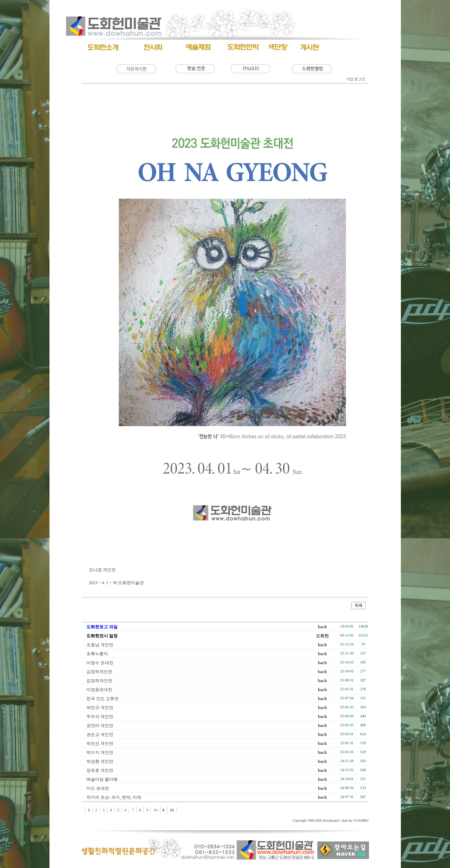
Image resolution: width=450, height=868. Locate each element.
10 (155, 810)
